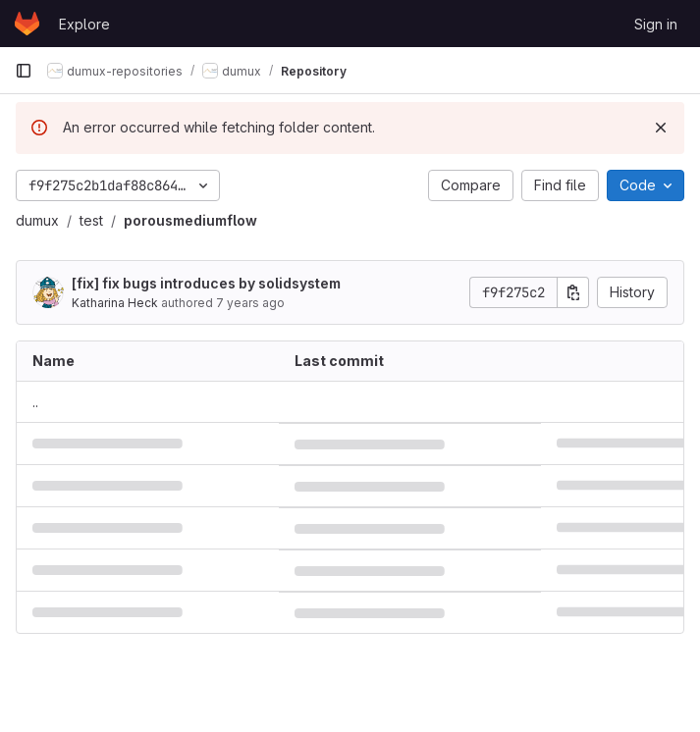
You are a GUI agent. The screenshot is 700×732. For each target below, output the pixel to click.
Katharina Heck (115, 303)
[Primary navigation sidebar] (24, 71)
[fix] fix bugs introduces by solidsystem (206, 283)
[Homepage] (27, 24)
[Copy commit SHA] (573, 292)
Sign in (656, 24)
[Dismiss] (661, 128)
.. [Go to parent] (35, 402)
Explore (84, 24)
